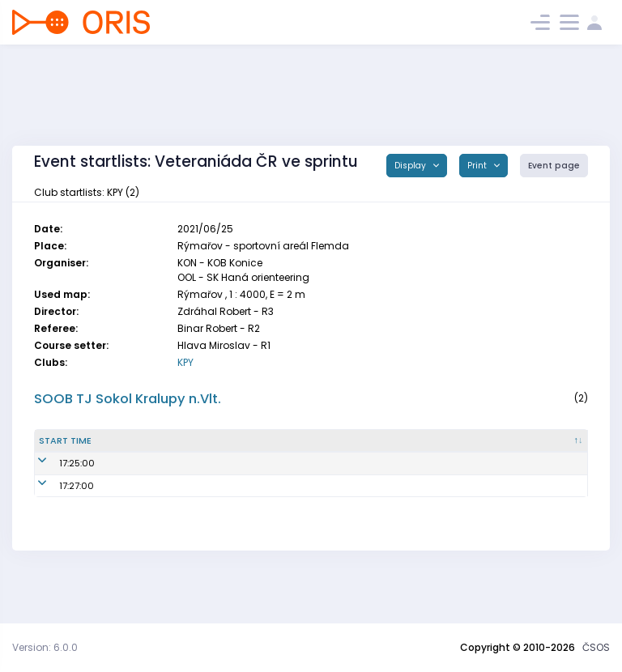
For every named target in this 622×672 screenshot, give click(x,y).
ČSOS (596, 647)
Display (411, 166)
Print (478, 166)
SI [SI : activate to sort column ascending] (396, 460)
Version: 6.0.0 (45, 647)
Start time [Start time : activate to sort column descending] (53, 460)
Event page (554, 166)
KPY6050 (295, 525)
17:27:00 (56, 525)
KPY (185, 362)
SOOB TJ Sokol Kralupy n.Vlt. (128, 399)
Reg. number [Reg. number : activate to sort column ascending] (305, 460)
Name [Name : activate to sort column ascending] (168, 460)
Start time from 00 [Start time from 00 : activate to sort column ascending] (112, 461)
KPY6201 (294, 504)
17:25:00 (57, 504)
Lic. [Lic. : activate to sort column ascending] (467, 460)
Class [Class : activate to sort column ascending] (529, 460)
